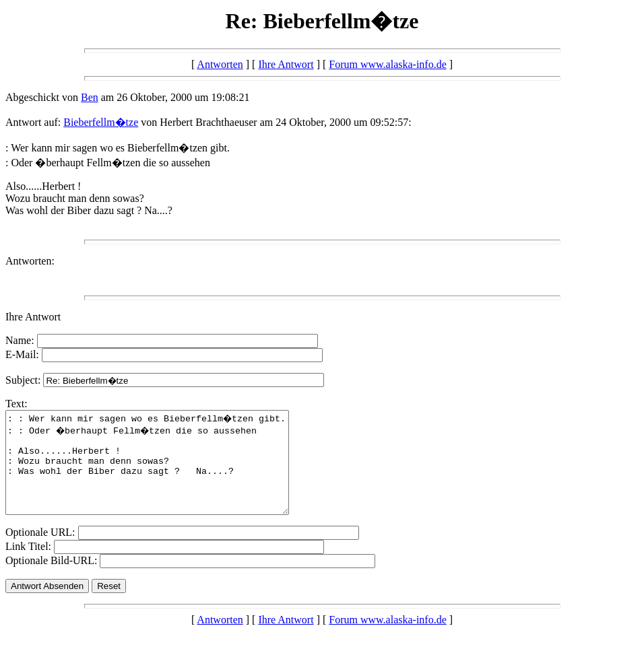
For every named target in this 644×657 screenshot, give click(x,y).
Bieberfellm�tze (101, 122)
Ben (90, 97)
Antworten (220, 64)
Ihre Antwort (286, 64)
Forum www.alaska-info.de (387, 64)
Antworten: (30, 261)
